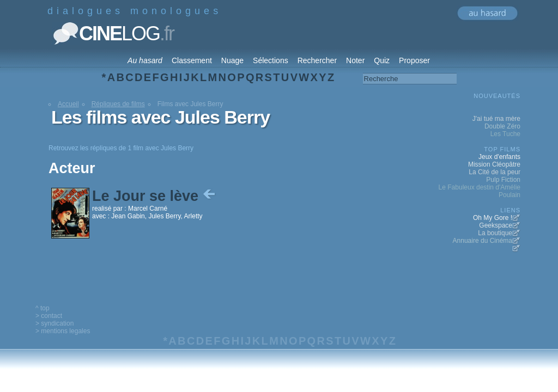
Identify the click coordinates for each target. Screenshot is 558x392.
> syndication (54, 323)
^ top (43, 308)
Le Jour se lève (155, 196)
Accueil (68, 104)
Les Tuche (505, 134)
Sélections (271, 60)
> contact (49, 316)
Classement (192, 60)
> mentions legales (63, 331)
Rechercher (317, 60)
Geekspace (496, 225)
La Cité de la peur (495, 172)
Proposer (414, 60)
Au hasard (145, 60)
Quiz (382, 60)
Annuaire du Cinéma (483, 241)
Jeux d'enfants (499, 157)
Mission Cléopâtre (494, 164)
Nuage (232, 60)
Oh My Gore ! (493, 218)
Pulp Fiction (503, 180)
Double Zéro (502, 126)
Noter (355, 60)
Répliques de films (118, 104)
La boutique (495, 233)
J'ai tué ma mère (496, 119)
